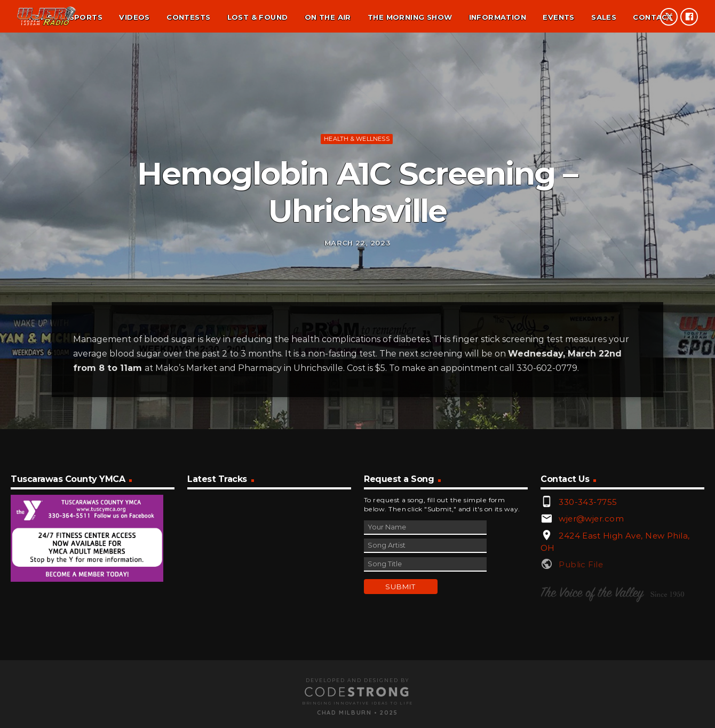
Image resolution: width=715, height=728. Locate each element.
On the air (328, 17)
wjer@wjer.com (591, 623)
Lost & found (258, 17)
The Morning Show (410, 17)
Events (558, 17)
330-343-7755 (588, 606)
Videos (134, 17)
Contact (653, 17)
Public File (581, 668)
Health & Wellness (357, 186)
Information (498, 17)
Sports (86, 17)
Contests (188, 17)
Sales (604, 17)
